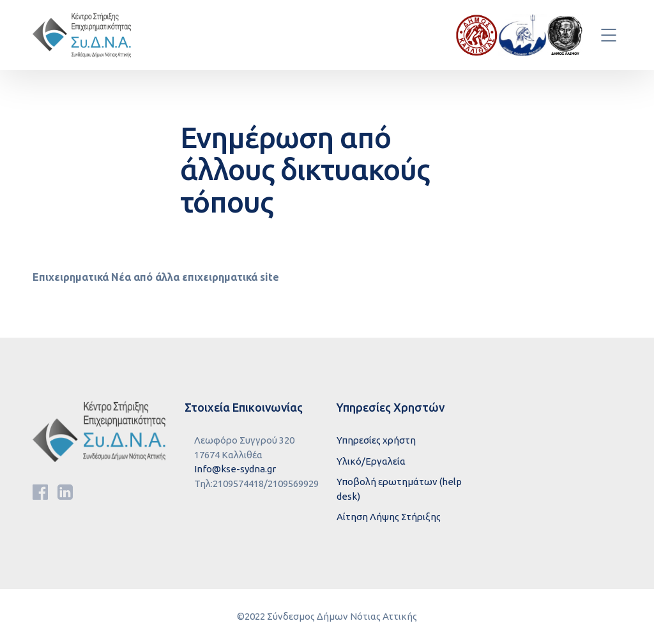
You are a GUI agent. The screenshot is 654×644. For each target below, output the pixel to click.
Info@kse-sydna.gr (235, 469)
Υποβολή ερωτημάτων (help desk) (399, 489)
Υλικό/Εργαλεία (371, 461)
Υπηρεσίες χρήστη (376, 440)
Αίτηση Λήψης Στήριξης (389, 517)
